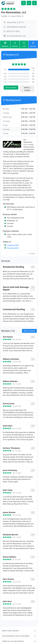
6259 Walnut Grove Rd (16, 27)
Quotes (33, 44)
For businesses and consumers (16, 636)
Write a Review (29, 331)
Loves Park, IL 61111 (16, 22)
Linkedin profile (13, 245)
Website (5, 44)
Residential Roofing (13, 267)
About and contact (11, 631)
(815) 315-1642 (13, 31)
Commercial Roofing (14, 309)
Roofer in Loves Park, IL (12, 16)
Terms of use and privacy (13, 641)
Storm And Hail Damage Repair (16, 288)
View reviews (11, 87)
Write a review (27, 89)
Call (24, 44)
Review (15, 44)
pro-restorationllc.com (16, 36)
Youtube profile (13, 248)
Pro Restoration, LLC (14, 12)
